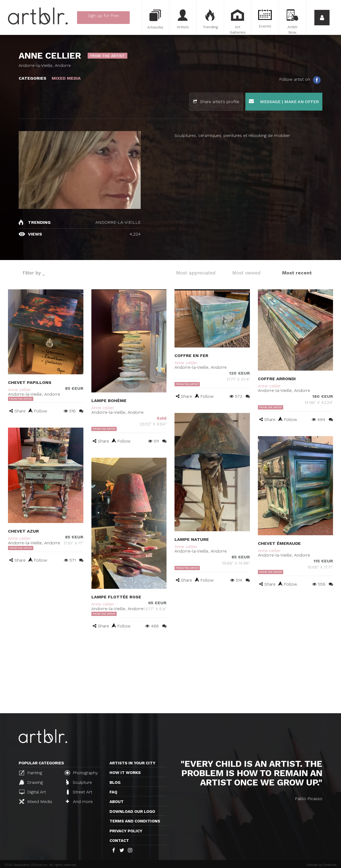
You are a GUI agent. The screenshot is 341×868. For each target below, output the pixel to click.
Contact (119, 841)
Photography (81, 773)
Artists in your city (132, 763)
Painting (31, 773)
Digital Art (33, 792)
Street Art (79, 792)
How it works (125, 773)
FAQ (113, 792)
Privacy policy (126, 831)
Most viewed (246, 273)
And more (79, 802)
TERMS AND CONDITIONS (135, 821)
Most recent (297, 273)
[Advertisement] (170, 673)
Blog (115, 782)
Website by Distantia (321, 865)
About (117, 802)
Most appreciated (196, 273)
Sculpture (79, 782)
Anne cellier (19, 390)
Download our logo (132, 812)
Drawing (31, 782)
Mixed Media (36, 801)
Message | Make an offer (284, 101)
